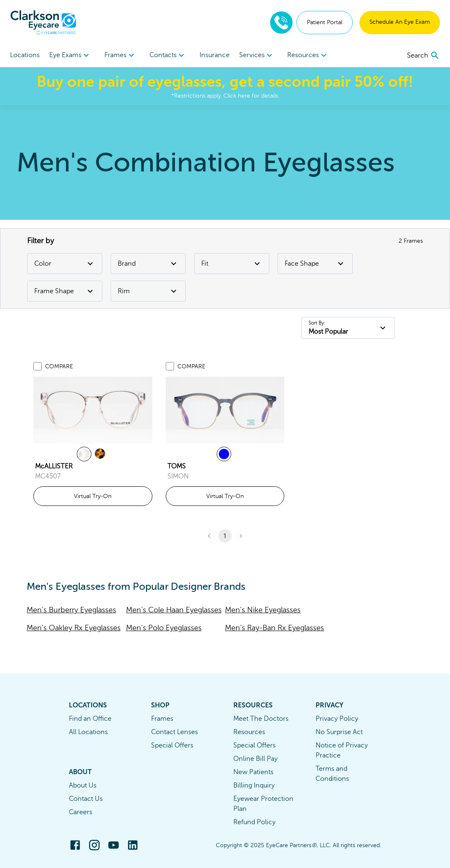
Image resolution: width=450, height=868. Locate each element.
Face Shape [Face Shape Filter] (315, 264)
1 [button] (225, 536)
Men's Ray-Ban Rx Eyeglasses (274, 628)
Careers (81, 812)
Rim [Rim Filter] (148, 291)
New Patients (253, 772)
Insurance (215, 55)
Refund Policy (254, 822)
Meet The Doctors (261, 719)
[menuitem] (70, 55)
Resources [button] (308, 55)
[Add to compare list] (38, 366)
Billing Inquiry (254, 785)
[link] (93, 410)
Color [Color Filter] (65, 264)
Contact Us (86, 799)
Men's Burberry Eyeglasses (71, 610)
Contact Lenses (174, 732)
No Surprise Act (339, 732)
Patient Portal (325, 22)
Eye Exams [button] (70, 55)
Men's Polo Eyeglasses (164, 628)
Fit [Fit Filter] (232, 264)
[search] (423, 55)
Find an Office (90, 719)
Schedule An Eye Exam (400, 22)
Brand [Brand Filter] (148, 264)
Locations (25, 55)
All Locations (88, 732)
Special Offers (172, 745)
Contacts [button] (168, 55)
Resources (249, 732)
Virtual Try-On (93, 496)
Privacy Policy (337, 719)
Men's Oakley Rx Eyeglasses (74, 628)
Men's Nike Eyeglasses (263, 610)
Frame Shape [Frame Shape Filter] (65, 291)
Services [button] (257, 55)
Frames (162, 719)
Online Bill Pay (255, 759)
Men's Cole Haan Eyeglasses (174, 610)
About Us (83, 785)
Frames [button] (120, 55)
